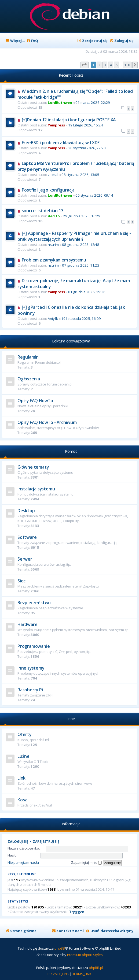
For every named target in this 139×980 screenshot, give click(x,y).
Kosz (22, 800)
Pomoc (71, 451)
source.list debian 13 (43, 211)
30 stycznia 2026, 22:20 (87, 148)
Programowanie (34, 646)
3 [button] (105, 65)
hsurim (53, 245)
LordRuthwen (60, 102)
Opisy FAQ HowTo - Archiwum (47, 422)
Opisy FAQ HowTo (35, 401)
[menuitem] (32, 41)
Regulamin (28, 357)
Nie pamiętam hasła (23, 862)
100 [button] (127, 65)
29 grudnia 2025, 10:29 (82, 216)
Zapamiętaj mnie (86, 862)
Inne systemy (31, 668)
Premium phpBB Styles (85, 955)
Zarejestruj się (46, 842)
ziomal (53, 175)
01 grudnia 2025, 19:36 (87, 292)
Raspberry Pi (30, 690)
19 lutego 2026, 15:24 (86, 125)
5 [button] (117, 65)
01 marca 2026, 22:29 (93, 102)
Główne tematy (33, 467)
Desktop (26, 511)
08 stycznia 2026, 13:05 (80, 175)
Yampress (56, 125)
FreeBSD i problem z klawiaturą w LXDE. (61, 143)
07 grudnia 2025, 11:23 (81, 265)
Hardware (27, 624)
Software (27, 537)
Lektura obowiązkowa (71, 341)
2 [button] (99, 65)
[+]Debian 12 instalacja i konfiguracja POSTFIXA (69, 120)
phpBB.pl (96, 968)
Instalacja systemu (36, 489)
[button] (85, 65)
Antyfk (53, 319)
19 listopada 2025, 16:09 (81, 319)
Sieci (22, 581)
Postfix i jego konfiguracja (48, 190)
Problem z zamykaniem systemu (54, 260)
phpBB (60, 948)
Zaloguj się (18, 842)
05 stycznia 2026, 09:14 (94, 195)
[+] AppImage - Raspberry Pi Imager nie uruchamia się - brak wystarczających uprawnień (74, 236)
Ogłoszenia (29, 379)
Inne (71, 719)
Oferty (24, 734)
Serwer (25, 559)
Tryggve (76, 912)
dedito (54, 216)
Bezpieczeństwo (34, 603)
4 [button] (111, 65)
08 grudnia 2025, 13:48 (81, 245)
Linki (22, 778)
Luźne (23, 756)
